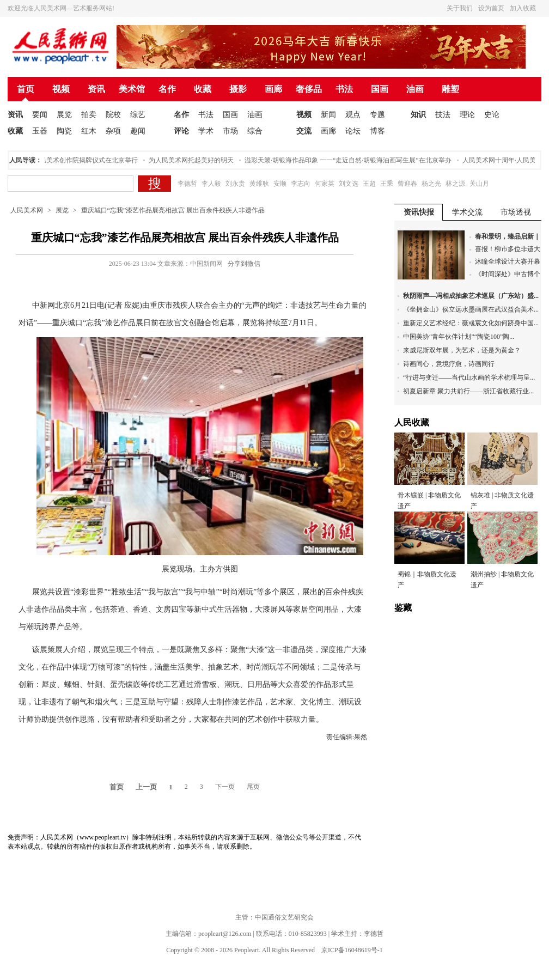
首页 (26, 89)
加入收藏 (523, 8)
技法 (443, 115)
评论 (181, 131)
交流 (304, 131)
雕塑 (450, 89)
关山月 (479, 184)
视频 (61, 89)
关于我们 (460, 8)
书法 (344, 89)
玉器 (40, 131)
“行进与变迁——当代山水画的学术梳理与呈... (469, 378)
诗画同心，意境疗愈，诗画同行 (449, 364)
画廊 (273, 89)
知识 (418, 115)
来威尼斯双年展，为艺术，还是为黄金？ (462, 350)
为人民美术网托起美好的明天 (193, 160)
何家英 (325, 184)
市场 (230, 131)
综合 (255, 131)
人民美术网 (27, 210)
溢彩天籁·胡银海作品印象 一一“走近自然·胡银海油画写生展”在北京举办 (350, 160)
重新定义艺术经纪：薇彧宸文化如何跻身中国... (471, 323)
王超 (369, 184)
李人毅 (211, 184)
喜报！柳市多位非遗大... (510, 249)
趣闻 (138, 131)
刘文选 (349, 184)
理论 (467, 115)
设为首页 (491, 8)
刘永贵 (235, 184)
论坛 (353, 131)
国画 (380, 89)
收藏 (203, 89)
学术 (206, 131)
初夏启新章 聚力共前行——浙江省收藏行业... (468, 391)
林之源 (455, 184)
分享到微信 (244, 264)
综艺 (138, 115)
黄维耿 (259, 184)
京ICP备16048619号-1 (352, 950)
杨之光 (431, 184)
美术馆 (132, 89)
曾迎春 (407, 184)
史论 (492, 115)
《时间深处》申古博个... (510, 274)
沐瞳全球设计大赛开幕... (510, 261)
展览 (64, 115)
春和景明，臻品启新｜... (510, 236)
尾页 (253, 787)
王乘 (387, 184)
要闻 (40, 115)
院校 (113, 115)
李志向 (301, 184)
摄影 (238, 89)
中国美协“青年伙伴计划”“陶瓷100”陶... (459, 337)
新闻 (328, 115)
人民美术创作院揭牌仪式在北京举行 (87, 160)
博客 (377, 131)
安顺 (280, 184)
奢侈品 (309, 89)
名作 (167, 89)
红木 (89, 131)
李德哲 (187, 184)
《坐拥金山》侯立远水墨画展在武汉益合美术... (471, 309)
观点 (353, 115)
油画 (415, 89)
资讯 (96, 89)
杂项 (113, 131)
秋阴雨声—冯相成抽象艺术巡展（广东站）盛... (471, 296)
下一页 (225, 787)
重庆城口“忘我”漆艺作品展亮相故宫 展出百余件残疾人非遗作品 (173, 210)
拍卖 (89, 115)
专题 (377, 115)
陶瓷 (64, 131)
